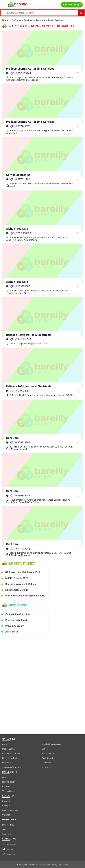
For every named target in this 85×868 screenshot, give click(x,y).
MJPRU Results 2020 (17, 578)
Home (5, 20)
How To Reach (9, 782)
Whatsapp (9, 854)
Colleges (6, 806)
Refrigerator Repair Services (49, 20)
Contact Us (7, 834)
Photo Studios (48, 753)
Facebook (9, 844)
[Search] (81, 13)
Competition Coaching (18, 614)
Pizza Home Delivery (11, 758)
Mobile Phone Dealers (51, 744)
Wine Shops (47, 767)
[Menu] (4, 5)
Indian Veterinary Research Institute (25, 596)
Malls (5, 744)
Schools (6, 801)
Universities (7, 815)
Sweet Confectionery (11, 767)
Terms (5, 829)
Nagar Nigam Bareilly (17, 590)
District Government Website (21, 584)
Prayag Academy (15, 626)
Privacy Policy (8, 825)
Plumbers (6, 763)
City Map (6, 786)
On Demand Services (22, 20)
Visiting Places (9, 791)
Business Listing (71, 5)
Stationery (46, 763)
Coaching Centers (10, 810)
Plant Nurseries (48, 758)
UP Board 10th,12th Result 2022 (23, 572)
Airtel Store (12, 632)
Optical (45, 749)
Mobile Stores (8, 749)
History (5, 777)
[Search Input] (39, 13)
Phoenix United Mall (16, 620)
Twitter (8, 849)
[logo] (17, 5)
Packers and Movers (11, 753)
